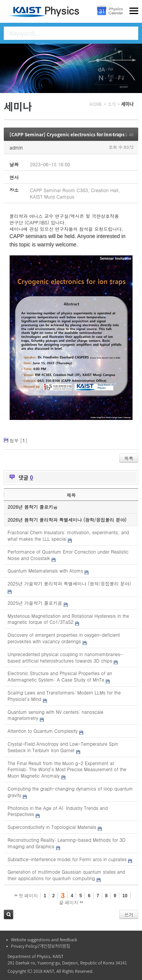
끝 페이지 (71, 903)
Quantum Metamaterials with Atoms (45, 570)
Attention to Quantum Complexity (43, 731)
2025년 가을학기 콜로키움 (35, 603)
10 (125, 896)
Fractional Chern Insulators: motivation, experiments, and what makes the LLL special (68, 535)
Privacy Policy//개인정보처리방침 (41, 946)
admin (16, 148)
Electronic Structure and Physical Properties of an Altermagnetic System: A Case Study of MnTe (60, 676)
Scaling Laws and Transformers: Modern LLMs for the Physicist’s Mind (64, 696)
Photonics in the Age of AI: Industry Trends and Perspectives (58, 811)
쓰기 (129, 915)
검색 (9, 915)
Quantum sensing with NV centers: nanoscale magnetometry (55, 715)
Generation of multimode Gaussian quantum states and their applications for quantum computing (66, 875)
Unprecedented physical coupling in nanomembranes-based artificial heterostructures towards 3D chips (65, 657)
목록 (129, 458)
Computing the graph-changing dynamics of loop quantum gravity (70, 792)
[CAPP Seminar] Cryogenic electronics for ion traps (67, 134)
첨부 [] (18, 440)
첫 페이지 (26, 896)
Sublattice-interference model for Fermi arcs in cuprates (67, 859)
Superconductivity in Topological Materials (52, 827)
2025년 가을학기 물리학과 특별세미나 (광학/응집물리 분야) (69, 583)
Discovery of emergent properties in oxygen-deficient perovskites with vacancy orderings (64, 638)
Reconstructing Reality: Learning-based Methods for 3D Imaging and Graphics (66, 843)
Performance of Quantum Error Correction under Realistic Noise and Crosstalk (68, 555)
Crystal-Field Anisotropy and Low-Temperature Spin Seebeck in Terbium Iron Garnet (63, 747)
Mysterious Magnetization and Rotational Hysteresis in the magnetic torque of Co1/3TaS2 (68, 619)
